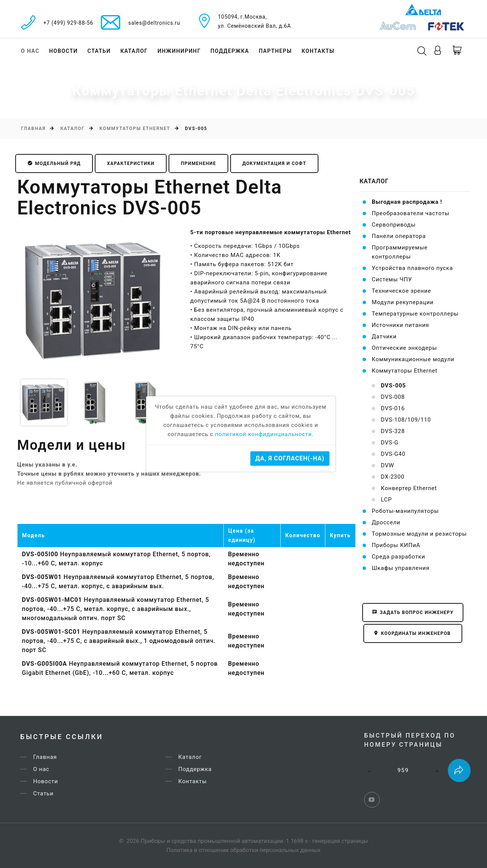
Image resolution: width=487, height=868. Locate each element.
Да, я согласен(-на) (290, 458)
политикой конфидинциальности (263, 434)
